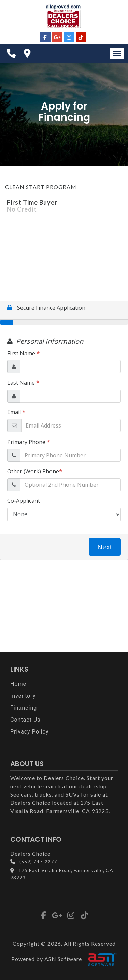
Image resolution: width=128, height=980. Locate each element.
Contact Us (25, 720)
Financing (24, 708)
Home (18, 684)
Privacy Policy (30, 732)
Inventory (23, 696)
